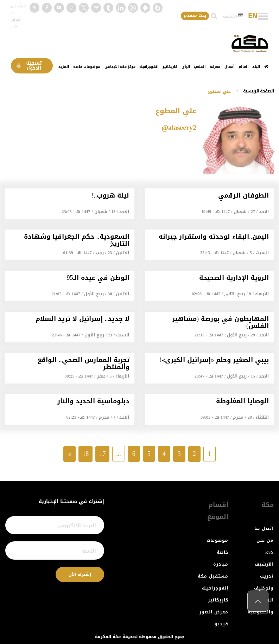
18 (85, 454)
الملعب (200, 67)
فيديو (221, 624)
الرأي (186, 67)
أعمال (229, 67)
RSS (270, 552)
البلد (256, 67)
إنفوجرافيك (215, 588)
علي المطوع (219, 91)
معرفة (215, 67)
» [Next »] (69, 454)
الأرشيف (233, 16)
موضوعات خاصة (87, 67)
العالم (243, 67)
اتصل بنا (264, 528)
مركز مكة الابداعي (120, 67)
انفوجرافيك (149, 67)
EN (253, 16)
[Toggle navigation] (263, 16)
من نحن (265, 540)
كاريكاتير (170, 67)
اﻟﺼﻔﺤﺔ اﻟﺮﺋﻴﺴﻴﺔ (259, 91)
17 (102, 454)
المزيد (64, 67)
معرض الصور (214, 612)
